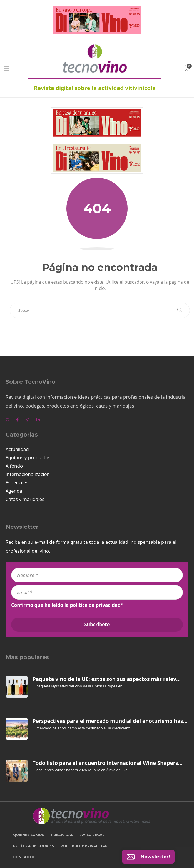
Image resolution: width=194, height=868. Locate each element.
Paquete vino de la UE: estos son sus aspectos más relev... (107, 679)
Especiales (17, 482)
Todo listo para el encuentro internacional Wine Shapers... (107, 763)
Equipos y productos (28, 457)
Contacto (24, 857)
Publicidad (62, 835)
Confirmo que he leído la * (67, 605)
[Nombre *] (97, 575)
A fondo (14, 466)
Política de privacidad (84, 846)
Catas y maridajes (25, 499)
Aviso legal (92, 835)
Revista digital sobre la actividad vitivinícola (95, 88)
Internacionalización (28, 474)
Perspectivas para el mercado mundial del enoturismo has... (110, 721)
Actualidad (17, 449)
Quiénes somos (29, 835)
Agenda (14, 491)
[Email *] (97, 592)
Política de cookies (33, 846)
